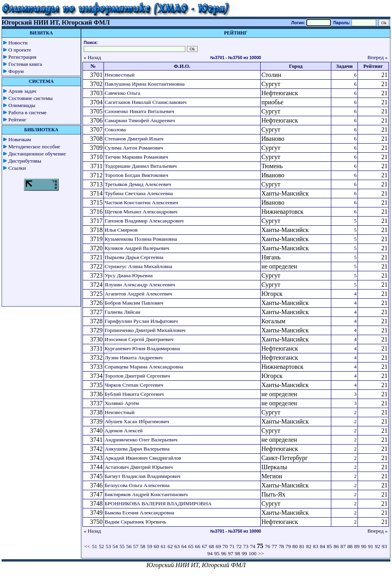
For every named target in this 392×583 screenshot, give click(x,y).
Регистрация (22, 57)
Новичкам (20, 139)
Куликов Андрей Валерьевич (137, 248)
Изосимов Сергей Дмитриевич (139, 339)
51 (95, 546)
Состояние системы (31, 98)
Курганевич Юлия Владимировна (142, 348)
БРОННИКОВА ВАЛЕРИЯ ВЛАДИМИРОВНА (158, 503)
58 (143, 546)
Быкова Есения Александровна (139, 513)
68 (211, 546)
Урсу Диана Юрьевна (129, 275)
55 (122, 546)
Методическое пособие (34, 147)
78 (281, 546)
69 (218, 546)
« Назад (92, 57)
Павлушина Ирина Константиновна (145, 84)
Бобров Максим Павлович (134, 303)
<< (87, 546)
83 (316, 546)
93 (384, 546)
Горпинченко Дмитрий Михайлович (145, 330)
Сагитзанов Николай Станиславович (146, 102)
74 (253, 546)
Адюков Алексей (124, 431)
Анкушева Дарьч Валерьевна (137, 449)
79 (288, 546)
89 (357, 546)
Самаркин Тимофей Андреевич (140, 120)
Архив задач (22, 91)
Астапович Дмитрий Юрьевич (139, 467)
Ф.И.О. (182, 66)
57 (136, 546)
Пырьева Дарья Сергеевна (134, 257)
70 (225, 546)
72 (239, 546)
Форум (16, 71)
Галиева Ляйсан (123, 312)
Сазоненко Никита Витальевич (139, 111)
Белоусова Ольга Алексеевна (137, 485)
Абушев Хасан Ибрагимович (137, 421)
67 (205, 546)
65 (191, 546)
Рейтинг (17, 120)
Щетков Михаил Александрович (141, 212)
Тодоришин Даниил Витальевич (141, 166)
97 (230, 553)
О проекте (20, 50)
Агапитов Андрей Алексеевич (138, 294)
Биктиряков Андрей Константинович (146, 494)
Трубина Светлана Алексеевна (139, 193)
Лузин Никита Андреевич (134, 358)
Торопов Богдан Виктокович (136, 175)
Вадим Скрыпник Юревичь (135, 522)
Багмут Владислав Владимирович (143, 476)
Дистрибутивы (25, 161)
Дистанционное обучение (37, 154)
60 (157, 546)
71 (232, 546)
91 (370, 546)
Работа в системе (28, 112)
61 (163, 546)
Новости (18, 43)
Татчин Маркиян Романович (136, 157)
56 (129, 546)
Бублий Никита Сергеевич (134, 394)
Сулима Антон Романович (134, 148)
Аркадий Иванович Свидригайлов (143, 458)
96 (224, 553)
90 (364, 546)
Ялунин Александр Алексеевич (140, 285)
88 (350, 546)
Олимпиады (22, 105)
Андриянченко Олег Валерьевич (141, 440)
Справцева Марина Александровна (144, 367)
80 (295, 546)
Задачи (344, 66)
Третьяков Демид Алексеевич (138, 184)
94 (210, 553)
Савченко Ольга (123, 93)
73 (246, 546)
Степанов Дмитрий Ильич (134, 139)
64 (184, 546)
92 (378, 546)
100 (252, 553)
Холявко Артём (122, 403)
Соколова (115, 129)
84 (322, 546)
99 (244, 553)
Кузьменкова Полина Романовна (141, 239)
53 (108, 546)
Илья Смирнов (121, 230)
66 (198, 546)
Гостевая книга (25, 64)
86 (336, 546)
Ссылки (17, 168)
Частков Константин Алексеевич (141, 202)
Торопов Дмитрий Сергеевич (137, 376)
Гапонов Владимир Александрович (144, 221)
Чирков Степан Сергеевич (134, 385)
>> (261, 553)
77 (274, 546)
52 (101, 546)
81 (302, 546)
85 (329, 546)
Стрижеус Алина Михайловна (138, 266)
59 (149, 546)
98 (237, 553)
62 (170, 546)
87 (343, 546)
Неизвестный (120, 75)
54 (115, 546)
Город (296, 66)
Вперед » (378, 57)
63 (177, 546)
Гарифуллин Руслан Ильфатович (141, 321)
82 (308, 546)
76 (268, 546)
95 (217, 553)
